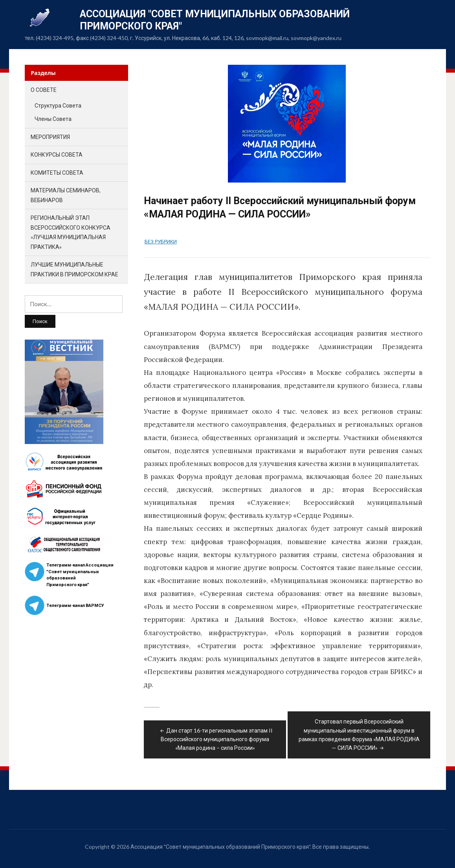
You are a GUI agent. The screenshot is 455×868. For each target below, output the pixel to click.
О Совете (44, 90)
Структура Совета (58, 105)
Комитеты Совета (57, 173)
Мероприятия (50, 137)
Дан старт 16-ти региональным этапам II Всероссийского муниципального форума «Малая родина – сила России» (216, 739)
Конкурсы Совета (57, 154)
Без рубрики (161, 241)
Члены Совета (53, 119)
